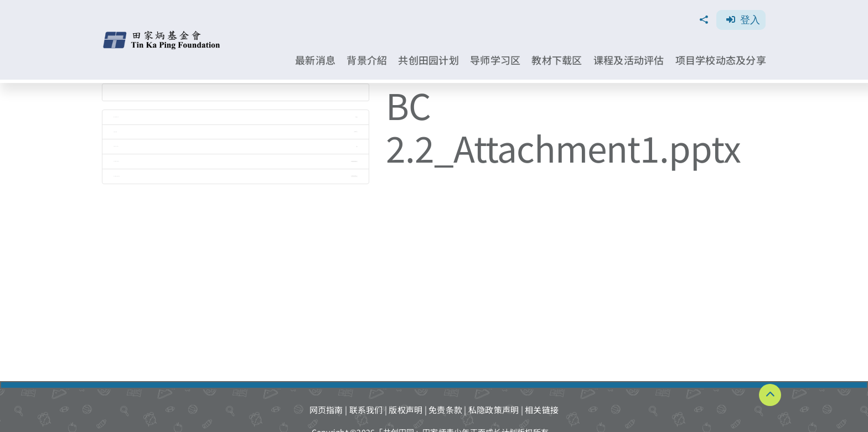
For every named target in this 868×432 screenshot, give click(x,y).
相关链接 (542, 410)
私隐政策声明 (494, 410)
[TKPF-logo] (163, 35)
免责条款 (445, 410)
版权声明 (405, 410)
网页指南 (326, 410)
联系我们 (366, 410)
